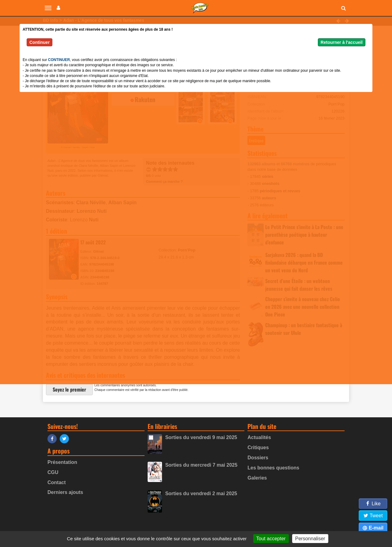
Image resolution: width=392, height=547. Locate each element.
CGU (53, 472)
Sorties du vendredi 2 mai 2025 (201, 493)
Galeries (257, 478)
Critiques (258, 448)
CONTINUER (59, 60)
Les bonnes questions (273, 468)
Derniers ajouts (65, 492)
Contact (57, 482)
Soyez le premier (69, 389)
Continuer (40, 42)
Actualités (259, 437)
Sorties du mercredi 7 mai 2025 (201, 465)
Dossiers (258, 458)
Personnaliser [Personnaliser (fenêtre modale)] (310, 539)
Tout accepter (271, 539)
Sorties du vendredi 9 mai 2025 (201, 437)
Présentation (62, 462)
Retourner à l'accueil (342, 42)
